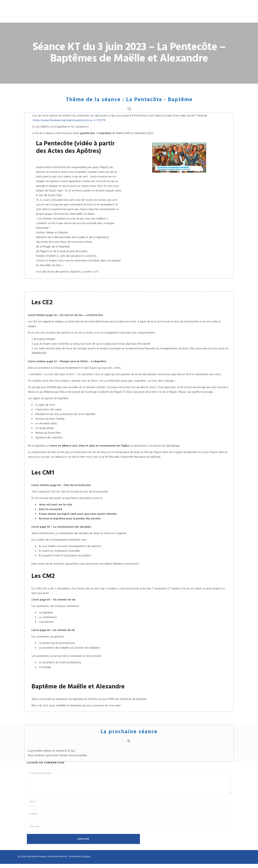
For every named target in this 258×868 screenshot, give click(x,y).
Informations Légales (80, 861)
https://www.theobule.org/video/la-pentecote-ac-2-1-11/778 (69, 123)
